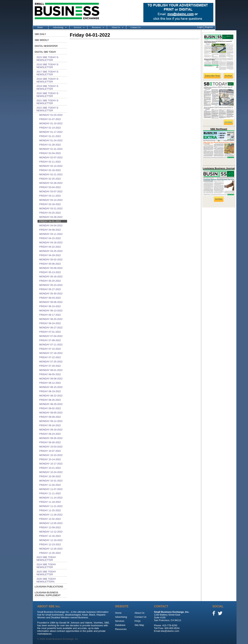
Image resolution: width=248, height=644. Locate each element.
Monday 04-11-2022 (51, 234)
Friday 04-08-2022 (50, 230)
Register (209, 27)
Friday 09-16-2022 (50, 425)
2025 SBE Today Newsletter (46, 573)
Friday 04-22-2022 (50, 247)
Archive (228, 76)
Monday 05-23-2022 (51, 285)
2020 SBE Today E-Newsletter (48, 95)
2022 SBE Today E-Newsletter (48, 109)
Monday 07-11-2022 (51, 345)
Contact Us (136, 27)
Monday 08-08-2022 (51, 379)
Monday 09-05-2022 (51, 413)
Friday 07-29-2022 (50, 366)
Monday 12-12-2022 (51, 532)
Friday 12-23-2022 (50, 544)
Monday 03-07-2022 (51, 191)
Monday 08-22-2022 (51, 396)
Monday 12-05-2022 (51, 523)
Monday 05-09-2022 (51, 268)
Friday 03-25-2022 (50, 213)
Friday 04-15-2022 (50, 238)
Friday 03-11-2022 (50, 196)
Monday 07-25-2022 (51, 362)
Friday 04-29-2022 (50, 255)
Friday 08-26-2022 (50, 400)
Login (200, 27)
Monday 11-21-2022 (51, 506)
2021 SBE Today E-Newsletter (48, 102)
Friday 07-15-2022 (50, 349)
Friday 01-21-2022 (50, 136)
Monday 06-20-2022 (51, 319)
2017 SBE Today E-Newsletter (48, 73)
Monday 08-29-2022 (51, 404)
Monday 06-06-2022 (51, 302)
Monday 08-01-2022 (51, 370)
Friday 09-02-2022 (50, 408)
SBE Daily (40, 34)
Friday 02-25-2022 (50, 179)
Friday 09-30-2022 (50, 442)
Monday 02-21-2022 (51, 174)
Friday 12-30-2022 (50, 553)
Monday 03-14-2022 (51, 200)
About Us (115, 28)
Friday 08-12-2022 (50, 383)
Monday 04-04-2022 (51, 225)
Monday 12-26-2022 (51, 549)
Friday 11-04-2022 (50, 485)
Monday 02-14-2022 (51, 166)
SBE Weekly (42, 40)
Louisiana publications (49, 587)
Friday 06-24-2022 (50, 323)
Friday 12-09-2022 (50, 527)
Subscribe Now (212, 76)
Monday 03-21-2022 (51, 208)
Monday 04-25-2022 (51, 251)
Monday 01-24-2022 (51, 140)
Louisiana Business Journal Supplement (48, 594)
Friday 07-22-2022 (50, 357)
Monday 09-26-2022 (51, 438)
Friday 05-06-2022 (50, 264)
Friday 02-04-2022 (50, 153)
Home (40, 27)
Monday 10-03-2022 (51, 447)
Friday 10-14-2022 (50, 459)
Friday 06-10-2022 (50, 306)
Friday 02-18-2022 (50, 170)
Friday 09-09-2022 (50, 417)
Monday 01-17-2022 (51, 132)
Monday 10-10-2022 (51, 455)
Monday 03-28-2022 (51, 217)
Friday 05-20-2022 (50, 281)
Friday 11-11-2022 (50, 493)
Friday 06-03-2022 (50, 298)
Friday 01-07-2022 (50, 119)
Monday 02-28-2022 (51, 183)
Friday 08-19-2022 (50, 391)
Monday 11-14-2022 (51, 498)
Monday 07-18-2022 (51, 353)
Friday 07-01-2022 (50, 332)
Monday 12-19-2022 (51, 540)
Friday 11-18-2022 (50, 502)
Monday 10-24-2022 (51, 472)
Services (77, 28)
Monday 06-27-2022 (51, 328)
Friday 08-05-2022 (50, 374)
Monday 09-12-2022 (51, 421)
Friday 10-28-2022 (50, 476)
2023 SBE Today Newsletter (46, 559)
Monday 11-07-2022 (51, 489)
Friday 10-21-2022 (50, 468)
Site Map (139, 625)
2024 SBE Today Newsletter (46, 566)
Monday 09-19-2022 (51, 430)
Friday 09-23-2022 (50, 434)
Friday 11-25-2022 (50, 510)
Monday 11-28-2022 (51, 515)
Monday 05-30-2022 (51, 294)
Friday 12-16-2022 (50, 536)
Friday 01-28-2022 (50, 145)
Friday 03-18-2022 (50, 204)
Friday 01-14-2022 (50, 128)
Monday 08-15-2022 (51, 387)
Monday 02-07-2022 (51, 157)
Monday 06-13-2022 (51, 311)
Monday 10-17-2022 (51, 464)
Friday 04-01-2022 (50, 221)
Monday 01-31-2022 (51, 149)
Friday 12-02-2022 (50, 519)
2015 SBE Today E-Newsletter (48, 59)
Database (120, 625)
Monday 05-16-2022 (51, 277)
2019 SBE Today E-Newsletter (48, 87)
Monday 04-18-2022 (51, 242)
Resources (96, 28)
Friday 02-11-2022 (50, 162)
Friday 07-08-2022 (50, 340)
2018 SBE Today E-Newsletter (48, 80)
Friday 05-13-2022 (50, 272)
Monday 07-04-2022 (51, 336)
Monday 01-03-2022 (51, 115)
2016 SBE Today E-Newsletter (48, 66)
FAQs (138, 621)
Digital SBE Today (45, 52)
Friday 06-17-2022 (50, 315)
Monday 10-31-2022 (51, 481)
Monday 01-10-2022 (51, 123)
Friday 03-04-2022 (50, 187)
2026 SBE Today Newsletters (46, 580)
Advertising (57, 28)
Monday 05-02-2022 (51, 260)
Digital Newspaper (46, 46)
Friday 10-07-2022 (50, 451)
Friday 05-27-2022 (50, 289)
